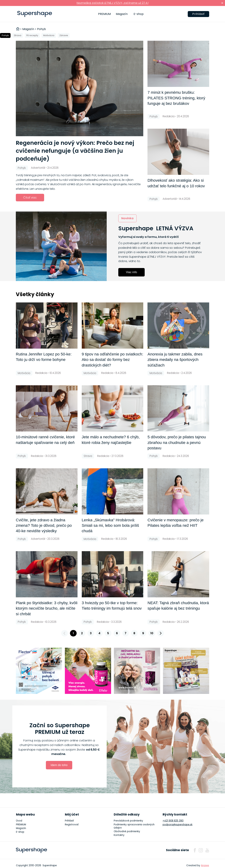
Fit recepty (32, 35)
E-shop (139, 14)
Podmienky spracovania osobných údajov (134, 826)
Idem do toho (59, 765)
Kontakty (119, 835)
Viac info (132, 272)
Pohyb (5, 35)
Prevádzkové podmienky (128, 821)
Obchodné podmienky (127, 831)
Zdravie (64, 35)
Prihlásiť (198, 14)
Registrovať (72, 825)
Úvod (19, 821)
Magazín (122, 14)
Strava (18, 35)
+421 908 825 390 (173, 821)
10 (152, 633)
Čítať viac (30, 198)
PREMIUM (104, 14)
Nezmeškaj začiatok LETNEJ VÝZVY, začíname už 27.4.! (113, 3)
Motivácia (49, 35)
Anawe (205, 865)
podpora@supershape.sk (178, 825)
